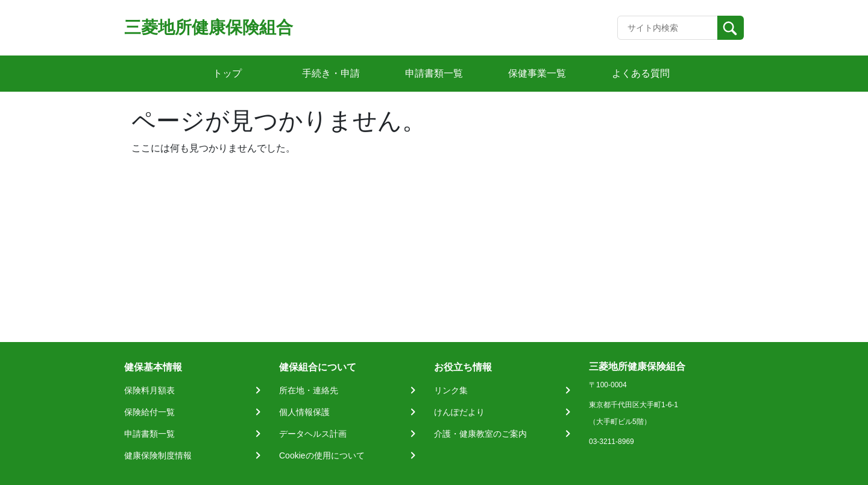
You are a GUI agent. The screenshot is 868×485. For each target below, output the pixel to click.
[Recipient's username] (668, 28)
